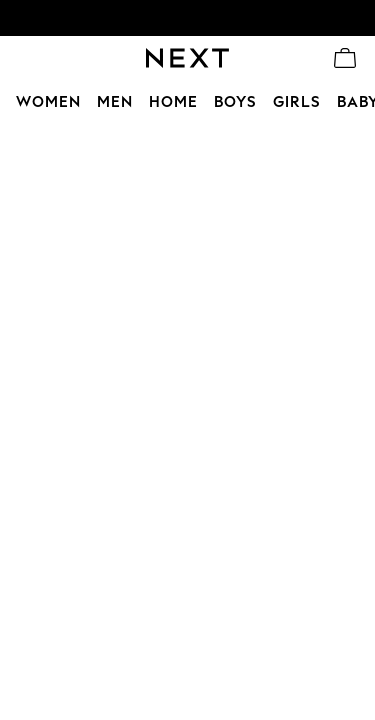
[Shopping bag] (345, 58)
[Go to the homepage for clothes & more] (187, 58)
